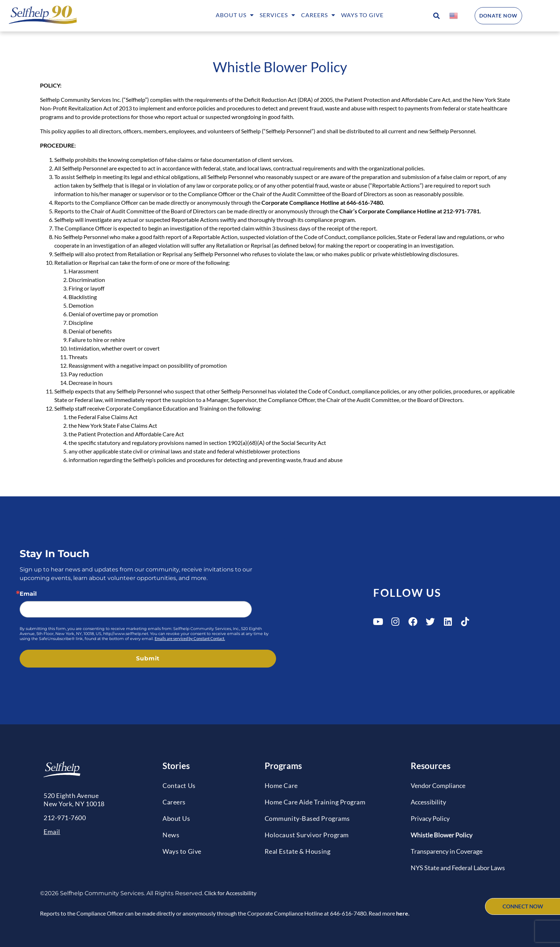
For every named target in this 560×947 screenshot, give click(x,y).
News (171, 835)
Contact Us (179, 785)
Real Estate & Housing (297, 851)
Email (28, 594)
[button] (436, 16)
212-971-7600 (65, 818)
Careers (318, 16)
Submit (148, 658)
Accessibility (428, 802)
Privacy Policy (430, 818)
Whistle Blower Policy (442, 835)
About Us (235, 16)
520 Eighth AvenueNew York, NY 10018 (74, 800)
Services (277, 16)
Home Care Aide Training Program (315, 802)
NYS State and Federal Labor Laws (458, 868)
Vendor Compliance (438, 785)
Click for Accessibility (230, 893)
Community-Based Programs (307, 818)
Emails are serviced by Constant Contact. (190, 638)
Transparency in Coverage (447, 851)
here (402, 913)
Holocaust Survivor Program (307, 835)
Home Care (281, 785)
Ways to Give (362, 15)
